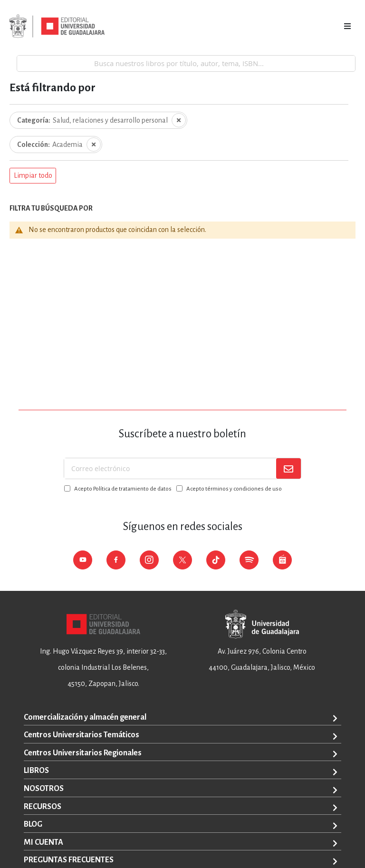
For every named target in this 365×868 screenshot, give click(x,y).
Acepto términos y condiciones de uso (234, 489)
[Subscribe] (288, 468)
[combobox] (186, 63)
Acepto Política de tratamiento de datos (123, 489)
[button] (33, 176)
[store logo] (57, 26)
